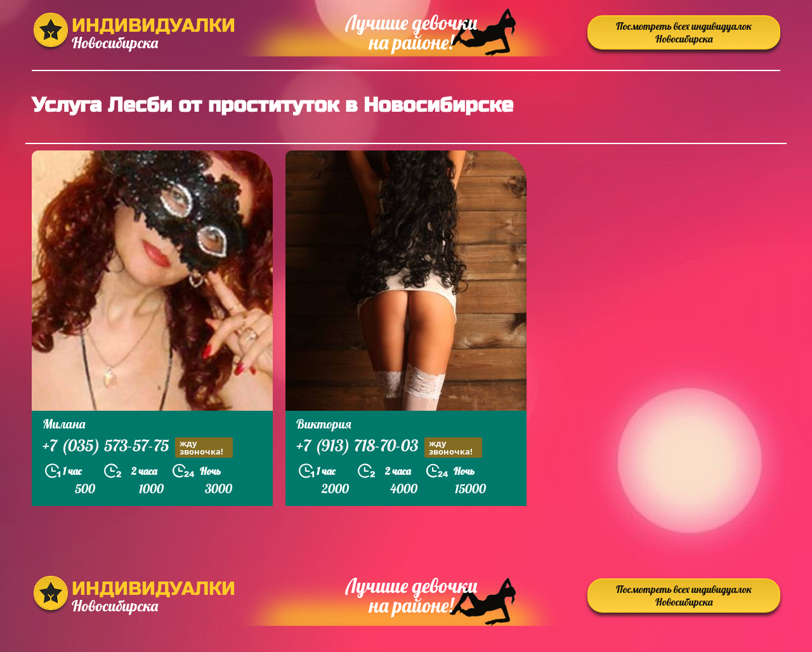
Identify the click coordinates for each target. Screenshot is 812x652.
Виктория (324, 424)
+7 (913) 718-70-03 (389, 447)
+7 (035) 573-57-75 (138, 447)
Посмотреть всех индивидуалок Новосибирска (684, 32)
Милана (64, 424)
